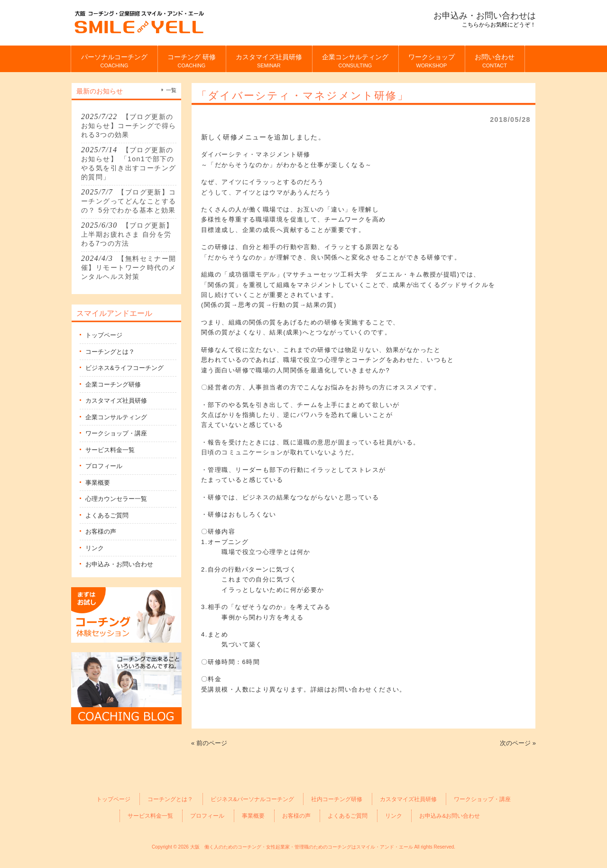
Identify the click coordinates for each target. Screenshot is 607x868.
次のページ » (518, 743)
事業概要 (98, 483)
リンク (95, 548)
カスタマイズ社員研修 (116, 401)
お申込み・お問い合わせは (485, 16)
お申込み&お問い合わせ (450, 816)
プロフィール (104, 466)
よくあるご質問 (107, 515)
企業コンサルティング (116, 417)
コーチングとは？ (110, 352)
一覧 (171, 90)
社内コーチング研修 (337, 799)
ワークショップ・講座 (116, 433)
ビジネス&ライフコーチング (124, 368)
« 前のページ (209, 743)
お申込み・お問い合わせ (119, 564)
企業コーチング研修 (113, 384)
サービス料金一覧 (110, 450)
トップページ (104, 335)
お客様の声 (101, 531)
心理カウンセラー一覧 (116, 499)
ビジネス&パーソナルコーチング (252, 799)
